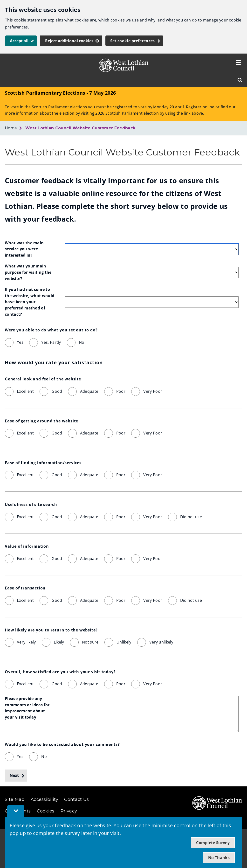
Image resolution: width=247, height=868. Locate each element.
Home (11, 128)
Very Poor (153, 391)
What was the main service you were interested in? (25, 249)
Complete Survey (213, 843)
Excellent (25, 391)
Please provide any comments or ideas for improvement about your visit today (28, 708)
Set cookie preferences (133, 41)
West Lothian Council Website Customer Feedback (80, 128)
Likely (59, 642)
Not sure (90, 642)
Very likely (26, 642)
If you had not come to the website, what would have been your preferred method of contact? (30, 302)
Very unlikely (161, 642)
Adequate (89, 391)
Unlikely (124, 642)
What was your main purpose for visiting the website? (29, 272)
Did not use (191, 517)
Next (14, 775)
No (82, 342)
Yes (20, 342)
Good (57, 391)
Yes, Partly (51, 342)
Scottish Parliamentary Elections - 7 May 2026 (60, 93)
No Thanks (219, 858)
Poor (121, 391)
